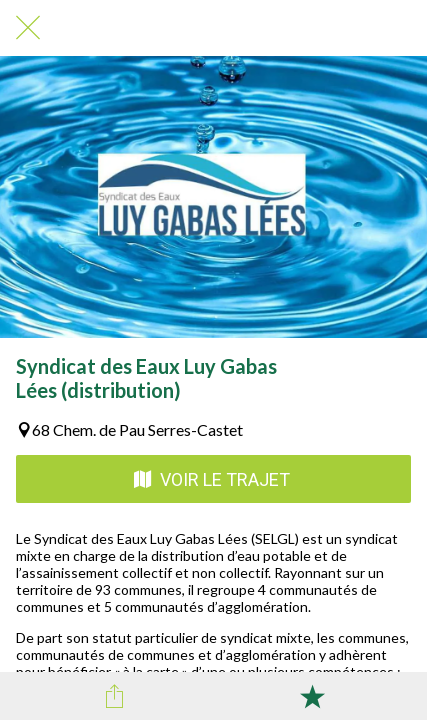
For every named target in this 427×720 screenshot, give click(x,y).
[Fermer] (28, 28)
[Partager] (115, 696)
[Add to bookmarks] (312, 696)
